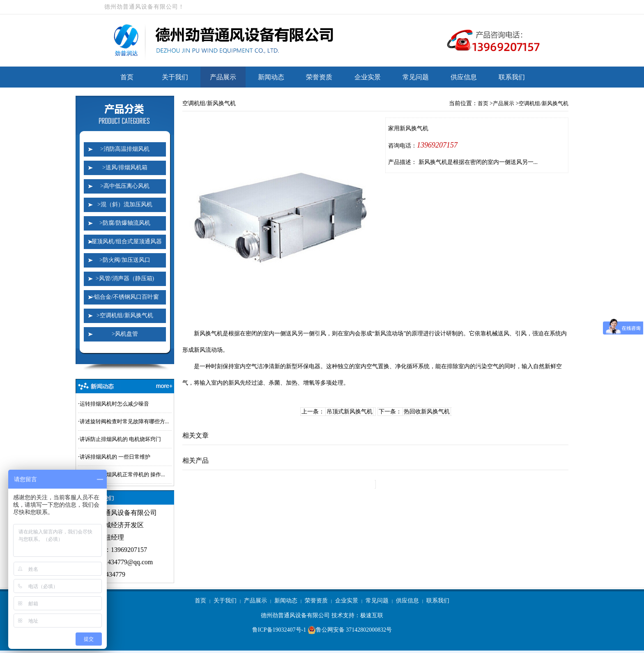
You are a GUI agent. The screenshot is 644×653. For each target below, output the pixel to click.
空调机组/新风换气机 (544, 103)
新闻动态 (271, 77)
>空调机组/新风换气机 (125, 315)
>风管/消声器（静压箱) (125, 278)
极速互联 (372, 615)
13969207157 (437, 145)
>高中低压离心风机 (125, 186)
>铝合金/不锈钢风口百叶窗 (125, 297)
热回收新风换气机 (427, 412)
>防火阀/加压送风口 (125, 260)
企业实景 (368, 77)
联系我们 (512, 77)
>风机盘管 (125, 334)
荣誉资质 (319, 77)
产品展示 (223, 77)
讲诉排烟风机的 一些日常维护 (115, 457)
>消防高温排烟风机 (125, 149)
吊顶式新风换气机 (350, 412)
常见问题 (416, 77)
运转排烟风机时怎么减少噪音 (114, 404)
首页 (127, 77)
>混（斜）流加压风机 (125, 204)
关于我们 (175, 77)
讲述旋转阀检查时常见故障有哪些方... (124, 421)
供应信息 (464, 77)
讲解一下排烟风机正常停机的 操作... (122, 474)
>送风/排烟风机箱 (125, 167)
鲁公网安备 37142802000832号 (350, 630)
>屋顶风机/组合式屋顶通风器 (125, 241)
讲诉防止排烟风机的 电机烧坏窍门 (120, 439)
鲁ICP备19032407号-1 (279, 630)
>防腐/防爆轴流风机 (125, 223)
